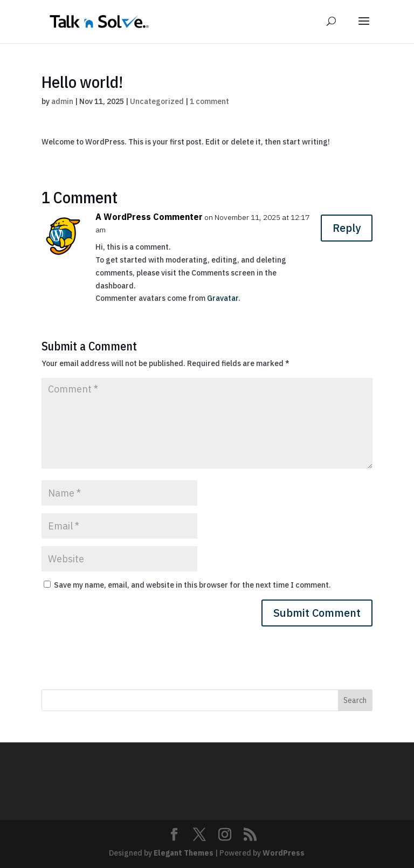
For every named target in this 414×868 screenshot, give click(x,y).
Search (355, 700)
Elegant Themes (184, 853)
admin (62, 101)
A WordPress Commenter (149, 217)
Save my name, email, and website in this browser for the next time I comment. (192, 585)
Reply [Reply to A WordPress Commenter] (347, 228)
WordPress (284, 853)
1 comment (209, 101)
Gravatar (223, 298)
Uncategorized (157, 101)
